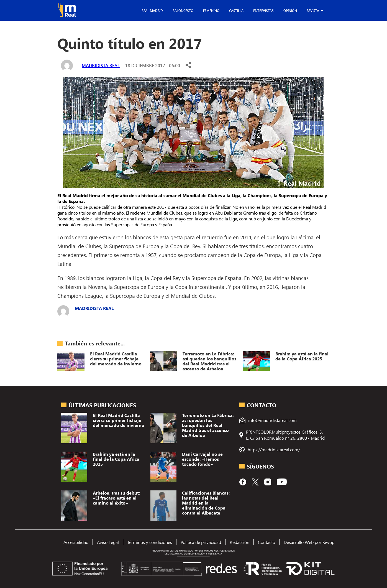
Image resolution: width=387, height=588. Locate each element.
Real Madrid (152, 11)
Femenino (211, 11)
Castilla (236, 11)
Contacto (266, 542)
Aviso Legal (108, 542)
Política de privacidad (201, 542)
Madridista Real (101, 65)
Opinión (290, 11)
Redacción (239, 542)
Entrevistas (263, 11)
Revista (313, 11)
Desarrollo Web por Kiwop (309, 542)
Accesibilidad (76, 542)
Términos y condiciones (150, 542)
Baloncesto (183, 11)
